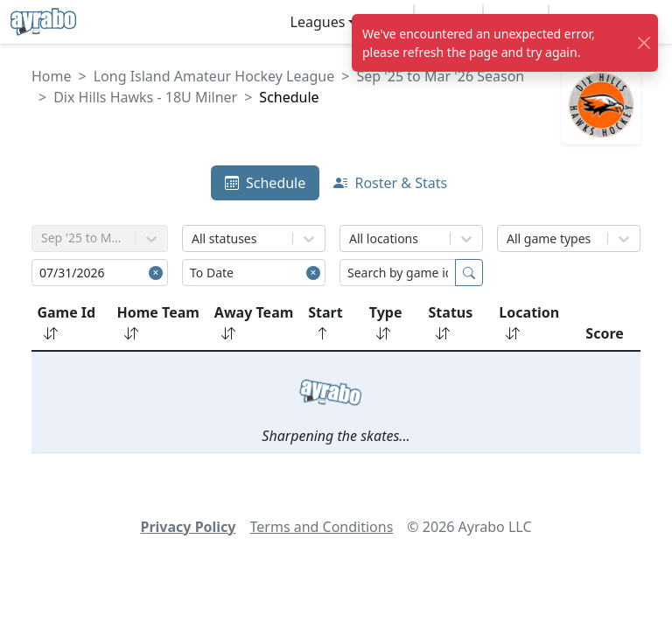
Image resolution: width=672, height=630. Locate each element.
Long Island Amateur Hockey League (214, 76)
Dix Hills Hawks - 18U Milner (145, 97)
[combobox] (193, 238)
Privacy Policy (188, 527)
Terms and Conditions (322, 527)
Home (52, 76)
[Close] (644, 43)
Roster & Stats (390, 183)
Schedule (265, 183)
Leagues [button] (318, 22)
